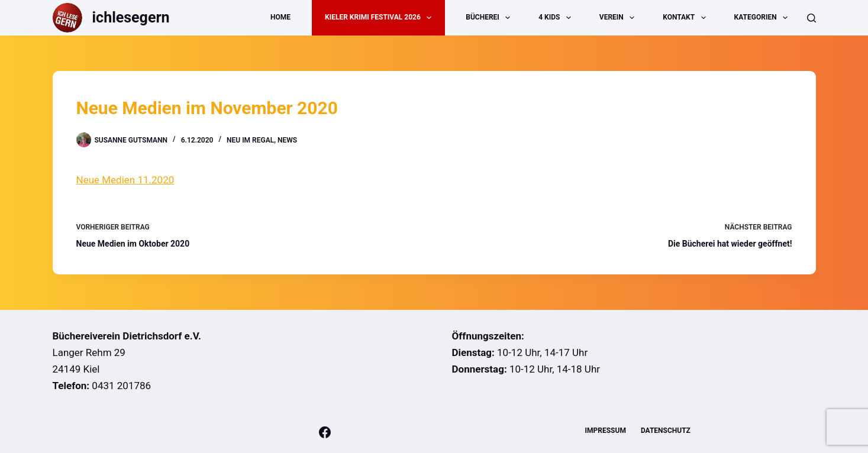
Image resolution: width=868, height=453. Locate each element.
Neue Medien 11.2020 (125, 180)
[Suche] (811, 18)
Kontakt (686, 18)
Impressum (606, 431)
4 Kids (557, 18)
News (287, 140)
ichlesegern (131, 17)
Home (280, 17)
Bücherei (490, 18)
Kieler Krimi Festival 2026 (380, 18)
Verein (619, 18)
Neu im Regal (250, 140)
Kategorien (763, 18)
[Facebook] (325, 432)
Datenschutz (666, 431)
